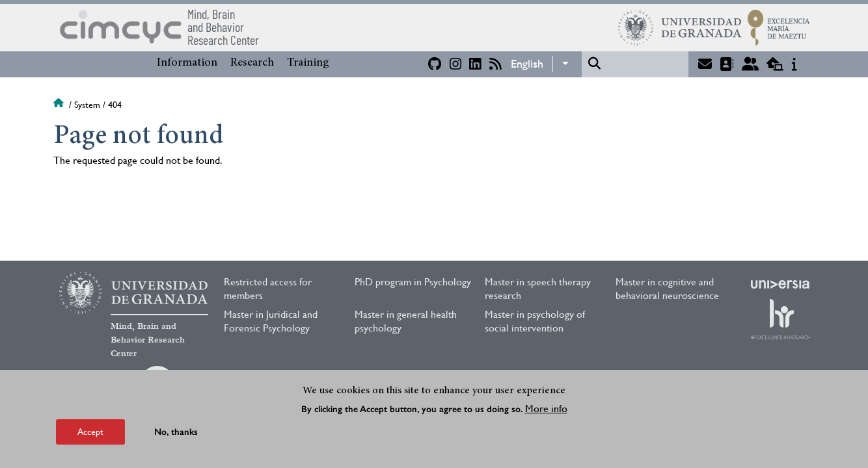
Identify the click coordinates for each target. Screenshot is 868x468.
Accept (90, 432)
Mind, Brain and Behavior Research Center (148, 340)
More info (546, 409)
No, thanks (176, 432)
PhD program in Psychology (413, 282)
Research (252, 63)
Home (60, 105)
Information (187, 63)
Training (308, 63)
